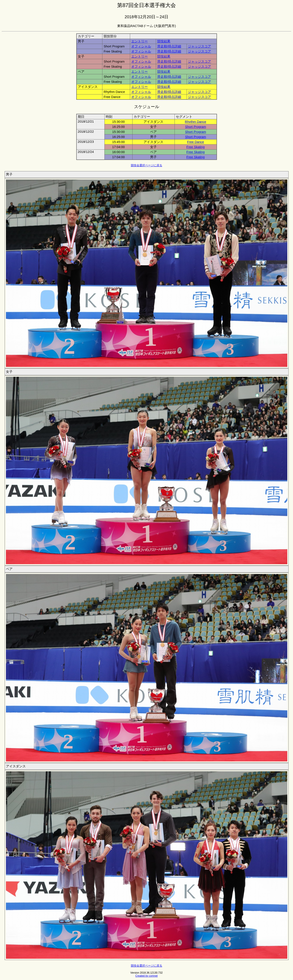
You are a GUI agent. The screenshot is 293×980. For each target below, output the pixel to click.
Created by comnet (146, 976)
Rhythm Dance (196, 122)
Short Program (196, 127)
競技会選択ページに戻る (146, 165)
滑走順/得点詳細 (169, 46)
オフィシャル (141, 46)
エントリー (139, 41)
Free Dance (196, 142)
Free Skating (196, 147)
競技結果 (164, 41)
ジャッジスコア (199, 46)
